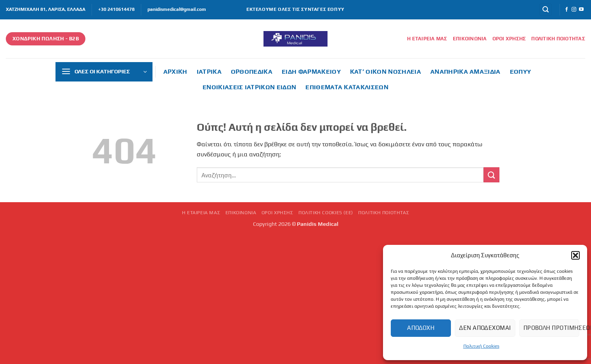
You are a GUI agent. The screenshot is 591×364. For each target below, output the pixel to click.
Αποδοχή (421, 328)
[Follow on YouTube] (581, 10)
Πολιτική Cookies (481, 346)
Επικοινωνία (470, 39)
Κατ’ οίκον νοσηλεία (386, 72)
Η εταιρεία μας (427, 39)
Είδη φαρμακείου (311, 72)
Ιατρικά (209, 72)
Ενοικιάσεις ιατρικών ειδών (249, 87)
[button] (575, 255)
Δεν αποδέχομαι (485, 328)
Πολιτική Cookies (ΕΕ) (326, 213)
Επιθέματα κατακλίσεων (347, 87)
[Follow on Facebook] (567, 10)
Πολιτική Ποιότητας (558, 39)
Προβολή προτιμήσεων (551, 328)
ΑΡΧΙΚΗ (175, 72)
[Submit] (491, 175)
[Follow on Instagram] (574, 10)
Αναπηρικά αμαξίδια (465, 72)
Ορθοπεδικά (252, 72)
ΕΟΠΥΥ (521, 72)
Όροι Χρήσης (509, 39)
